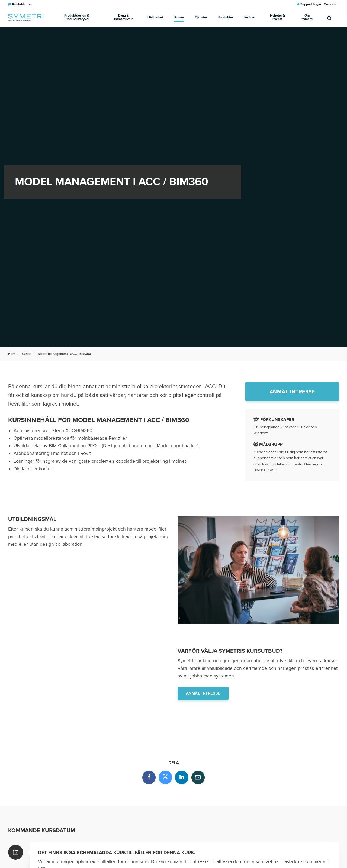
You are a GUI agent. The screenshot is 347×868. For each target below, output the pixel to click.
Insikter (249, 17)
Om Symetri (307, 17)
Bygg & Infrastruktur (124, 17)
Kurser (179, 17)
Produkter (225, 17)
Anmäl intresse (292, 392)
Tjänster (201, 17)
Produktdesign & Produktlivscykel (77, 17)
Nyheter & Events (277, 17)
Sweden (332, 4)
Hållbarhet (156, 17)
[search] (329, 18)
